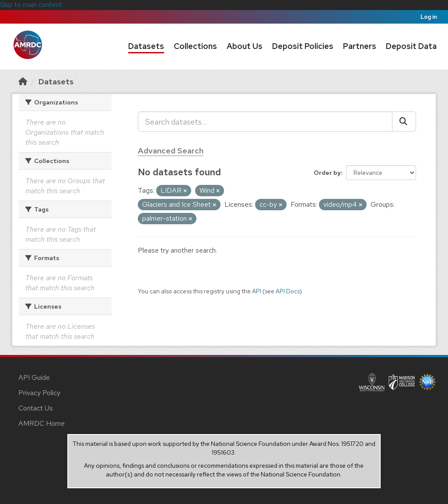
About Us (245, 46)
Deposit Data (411, 46)
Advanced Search (171, 151)
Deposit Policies (303, 46)
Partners (360, 46)
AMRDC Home (42, 423)
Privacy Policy (39, 393)
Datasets (146, 46)
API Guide (34, 377)
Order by (327, 173)
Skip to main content (31, 5)
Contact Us (36, 408)
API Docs (288, 291)
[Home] (23, 82)
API (257, 291)
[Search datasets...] (265, 122)
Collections (195, 46)
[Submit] (404, 122)
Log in (429, 17)
